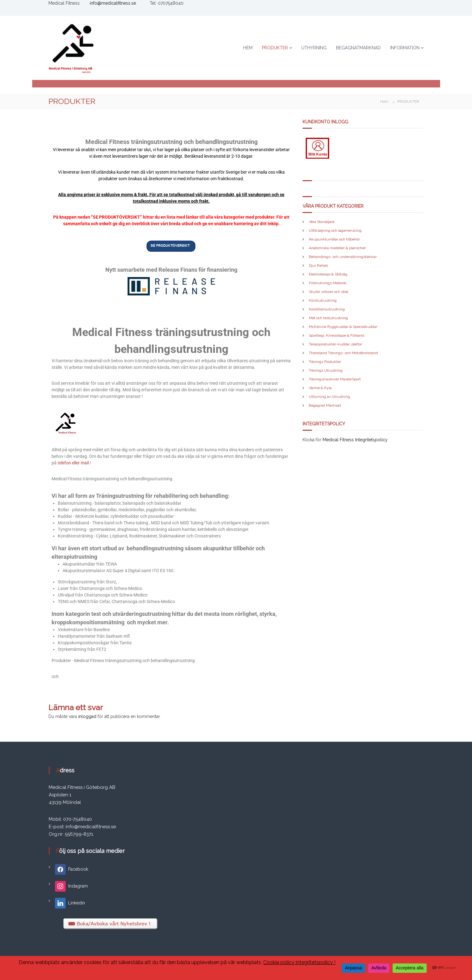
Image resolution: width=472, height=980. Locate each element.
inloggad (87, 716)
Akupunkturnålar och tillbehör (334, 239)
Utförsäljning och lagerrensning (335, 230)
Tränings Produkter (325, 362)
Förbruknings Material (328, 283)
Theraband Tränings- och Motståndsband (343, 353)
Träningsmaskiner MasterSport (335, 379)
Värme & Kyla (320, 388)
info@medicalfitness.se (113, 3)
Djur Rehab (318, 265)
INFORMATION (405, 48)
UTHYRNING (314, 48)
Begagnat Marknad (325, 405)
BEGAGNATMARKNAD (358, 48)
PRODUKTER (275, 48)
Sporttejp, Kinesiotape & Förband (336, 335)
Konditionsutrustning (327, 309)
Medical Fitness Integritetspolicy (355, 440)
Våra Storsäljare (322, 222)
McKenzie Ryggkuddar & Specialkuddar (343, 327)
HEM (248, 48)
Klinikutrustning (323, 300)
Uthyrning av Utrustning (329, 397)
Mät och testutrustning (328, 318)
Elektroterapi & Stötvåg (328, 274)
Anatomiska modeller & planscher (337, 248)
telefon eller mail (73, 463)
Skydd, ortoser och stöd (329, 292)
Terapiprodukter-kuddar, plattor (335, 344)
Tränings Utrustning (326, 370)
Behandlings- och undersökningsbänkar (343, 257)
